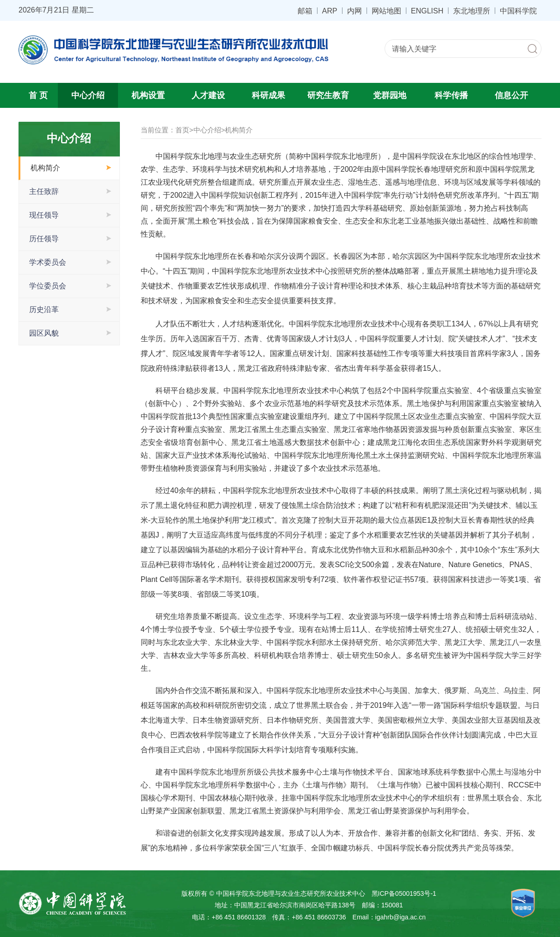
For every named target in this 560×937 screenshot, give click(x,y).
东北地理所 (472, 11)
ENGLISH (427, 11)
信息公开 (511, 95)
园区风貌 (44, 333)
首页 (182, 130)
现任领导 (44, 215)
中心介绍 (88, 95)
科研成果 (268, 95)
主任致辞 (44, 191)
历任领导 (44, 239)
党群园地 (390, 95)
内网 (355, 11)
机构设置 (148, 95)
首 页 (38, 95)
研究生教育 (328, 95)
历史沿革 (44, 309)
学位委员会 (48, 286)
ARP (330, 11)
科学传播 (451, 95)
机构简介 (45, 168)
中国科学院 (518, 11)
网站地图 (386, 11)
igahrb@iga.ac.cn (401, 917)
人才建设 (208, 95)
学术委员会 (48, 262)
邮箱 (305, 11)
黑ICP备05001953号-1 (404, 893)
